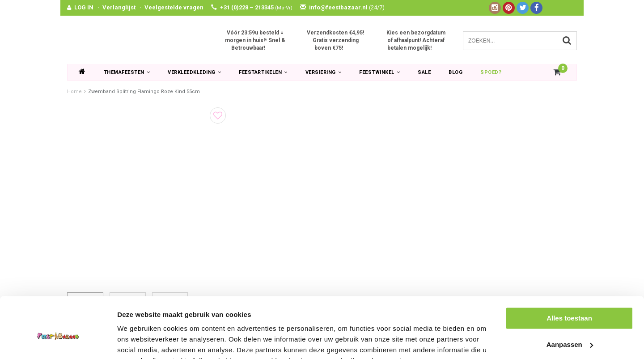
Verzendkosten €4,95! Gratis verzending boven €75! (335, 40)
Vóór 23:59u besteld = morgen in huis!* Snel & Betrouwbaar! (255, 40)
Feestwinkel (379, 72)
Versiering (324, 72)
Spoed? (491, 72)
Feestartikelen (263, 72)
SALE (424, 72)
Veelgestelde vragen (174, 7)
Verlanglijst (119, 7)
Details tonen (138, 341)
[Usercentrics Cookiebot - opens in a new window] (58, 342)
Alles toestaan (569, 274)
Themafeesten (127, 72)
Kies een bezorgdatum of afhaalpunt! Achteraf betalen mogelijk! (416, 40)
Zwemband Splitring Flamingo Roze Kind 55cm (144, 92)
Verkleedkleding (194, 72)
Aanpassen (570, 301)
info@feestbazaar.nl (342, 7)
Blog (455, 72)
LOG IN (84, 7)
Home (74, 92)
